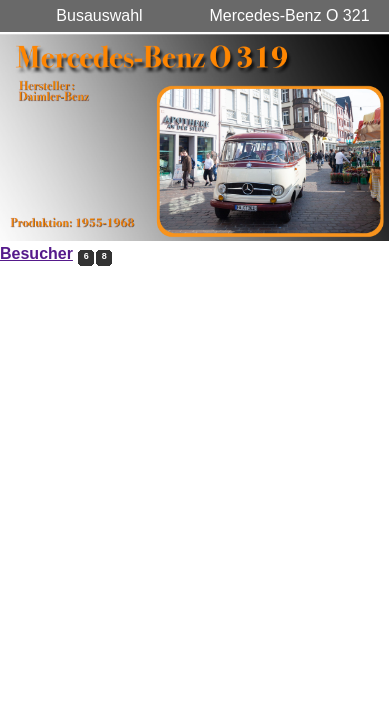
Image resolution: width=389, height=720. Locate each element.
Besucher (36, 253)
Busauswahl (99, 15)
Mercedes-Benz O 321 (289, 15)
